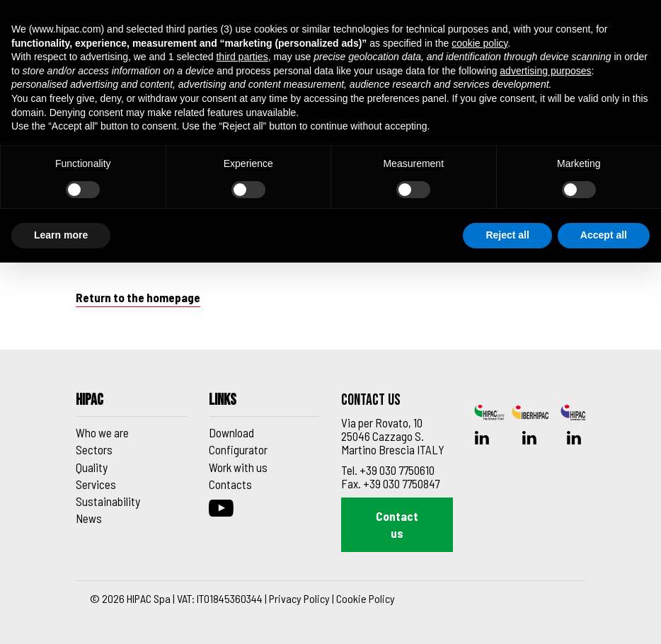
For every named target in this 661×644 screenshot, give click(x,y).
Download (231, 432)
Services (96, 484)
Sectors (94, 449)
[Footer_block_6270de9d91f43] (265, 404)
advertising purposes (545, 71)
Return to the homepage (138, 297)
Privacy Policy (299, 598)
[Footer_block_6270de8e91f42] (132, 404)
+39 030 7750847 (401, 483)
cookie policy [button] (479, 43)
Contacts (230, 484)
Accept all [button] (604, 235)
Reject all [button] (507, 235)
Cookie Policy (366, 598)
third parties (242, 57)
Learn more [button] (61, 235)
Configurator (238, 449)
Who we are (102, 432)
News (89, 518)
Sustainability (108, 501)
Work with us (238, 467)
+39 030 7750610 (397, 470)
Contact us (397, 524)
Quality (92, 467)
